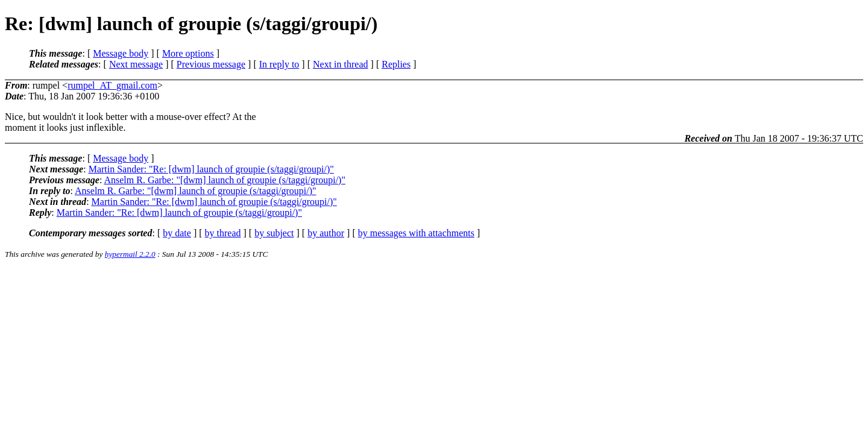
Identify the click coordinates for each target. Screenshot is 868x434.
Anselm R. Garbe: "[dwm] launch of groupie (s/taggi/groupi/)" (225, 180)
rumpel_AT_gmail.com (112, 85)
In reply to (279, 64)
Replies (396, 64)
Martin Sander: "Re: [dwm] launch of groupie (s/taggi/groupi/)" (211, 169)
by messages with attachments (416, 233)
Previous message (211, 64)
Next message (136, 64)
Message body (121, 53)
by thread (223, 233)
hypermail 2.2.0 (130, 254)
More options (188, 53)
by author (326, 233)
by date (177, 233)
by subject (274, 233)
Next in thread (341, 64)
